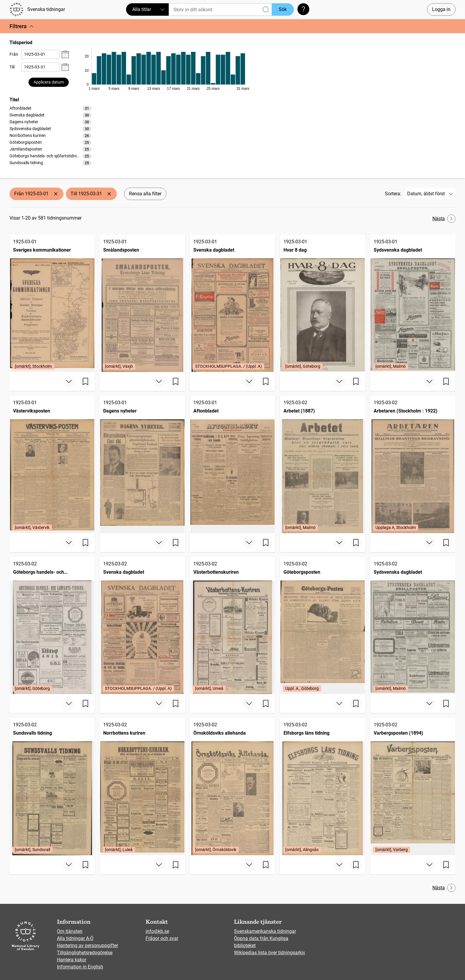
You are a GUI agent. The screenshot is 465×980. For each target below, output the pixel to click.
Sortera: (393, 194)
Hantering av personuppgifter (87, 945)
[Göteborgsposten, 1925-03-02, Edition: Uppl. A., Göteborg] (323, 625)
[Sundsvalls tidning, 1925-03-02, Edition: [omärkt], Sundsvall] (52, 786)
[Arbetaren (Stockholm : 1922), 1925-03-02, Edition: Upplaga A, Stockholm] (413, 464)
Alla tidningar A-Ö (75, 938)
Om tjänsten (70, 931)
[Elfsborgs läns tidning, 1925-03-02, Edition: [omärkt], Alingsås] (323, 786)
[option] (50, 108)
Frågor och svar (162, 938)
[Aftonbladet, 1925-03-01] (232, 464)
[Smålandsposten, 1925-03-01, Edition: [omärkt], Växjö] (142, 303)
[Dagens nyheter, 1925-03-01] (142, 464)
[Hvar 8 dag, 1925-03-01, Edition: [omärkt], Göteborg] (323, 303)
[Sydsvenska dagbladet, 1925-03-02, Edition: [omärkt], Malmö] (413, 625)
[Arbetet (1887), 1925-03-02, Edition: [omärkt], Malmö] (323, 464)
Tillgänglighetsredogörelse (85, 953)
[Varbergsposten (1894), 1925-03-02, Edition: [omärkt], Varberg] (413, 786)
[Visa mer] (69, 381)
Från (14, 54)
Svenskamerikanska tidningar (265, 931)
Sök (283, 9)
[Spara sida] (85, 381)
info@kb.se (157, 931)
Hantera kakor (72, 960)
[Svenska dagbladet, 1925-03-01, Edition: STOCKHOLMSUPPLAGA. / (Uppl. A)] (232, 303)
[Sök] (220, 9)
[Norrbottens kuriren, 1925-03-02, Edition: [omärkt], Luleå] (142, 786)
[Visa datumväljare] (65, 54)
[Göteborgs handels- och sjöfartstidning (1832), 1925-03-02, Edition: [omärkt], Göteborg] (52, 625)
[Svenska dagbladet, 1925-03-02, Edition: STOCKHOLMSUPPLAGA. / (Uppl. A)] (142, 625)
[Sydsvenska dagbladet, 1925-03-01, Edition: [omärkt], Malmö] (413, 303)
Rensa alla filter (145, 194)
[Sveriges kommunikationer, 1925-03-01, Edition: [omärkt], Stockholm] (52, 303)
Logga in (441, 9)
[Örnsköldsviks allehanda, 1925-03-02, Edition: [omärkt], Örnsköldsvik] (232, 786)
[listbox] (50, 135)
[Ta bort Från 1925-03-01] (56, 194)
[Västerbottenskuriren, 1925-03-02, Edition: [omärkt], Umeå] (232, 625)
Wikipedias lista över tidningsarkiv (270, 953)
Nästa (444, 219)
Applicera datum (49, 82)
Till (12, 67)
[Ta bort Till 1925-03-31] (109, 194)
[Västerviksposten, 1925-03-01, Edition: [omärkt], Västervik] (52, 464)
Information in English (80, 967)
